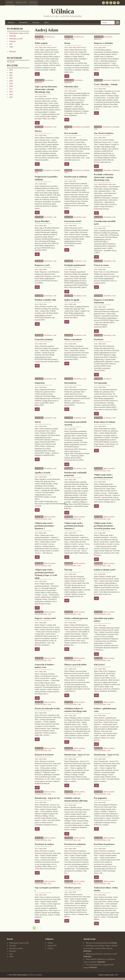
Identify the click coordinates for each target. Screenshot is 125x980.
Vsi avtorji (11, 62)
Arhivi (46, 22)
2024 (11, 70)
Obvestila (13, 52)
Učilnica (33, 2)
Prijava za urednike (36, 975)
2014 (11, 95)
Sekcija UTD (21, 2)
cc (8, 975)
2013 (11, 97)
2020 (11, 81)
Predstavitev (23, 22)
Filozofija (13, 36)
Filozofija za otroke (16, 39)
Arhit (116, 975)
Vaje (11, 44)
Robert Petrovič (52, 47)
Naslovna (11, 22)
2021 (11, 78)
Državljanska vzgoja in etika (19, 33)
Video (11, 47)
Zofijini (10, 2)
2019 (11, 84)
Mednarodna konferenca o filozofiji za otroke (101, 954)
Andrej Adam (43, 47)
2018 (11, 86)
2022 (11, 75)
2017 (11, 89)
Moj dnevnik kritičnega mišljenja (97, 943)
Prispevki (13, 41)
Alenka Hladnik (103, 184)
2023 (11, 73)
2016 (11, 92)
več (37, 74)
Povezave (36, 22)
